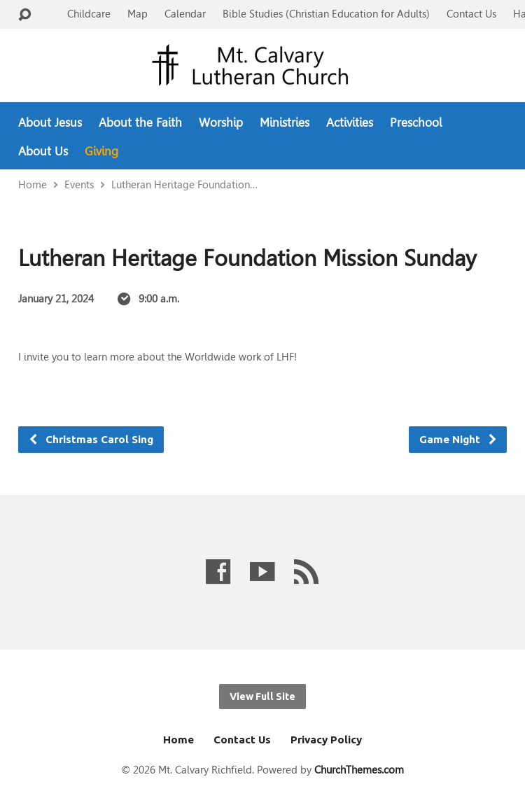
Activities (350, 123)
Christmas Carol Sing (91, 439)
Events (79, 184)
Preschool (416, 123)
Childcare (89, 14)
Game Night (458, 439)
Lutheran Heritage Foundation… (184, 184)
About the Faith (140, 123)
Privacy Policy (326, 740)
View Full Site (262, 696)
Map (138, 14)
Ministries (285, 123)
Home (33, 184)
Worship (221, 123)
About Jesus (50, 123)
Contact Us (471, 14)
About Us (43, 152)
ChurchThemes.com (359, 770)
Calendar (185, 14)
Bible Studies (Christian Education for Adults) (326, 14)
